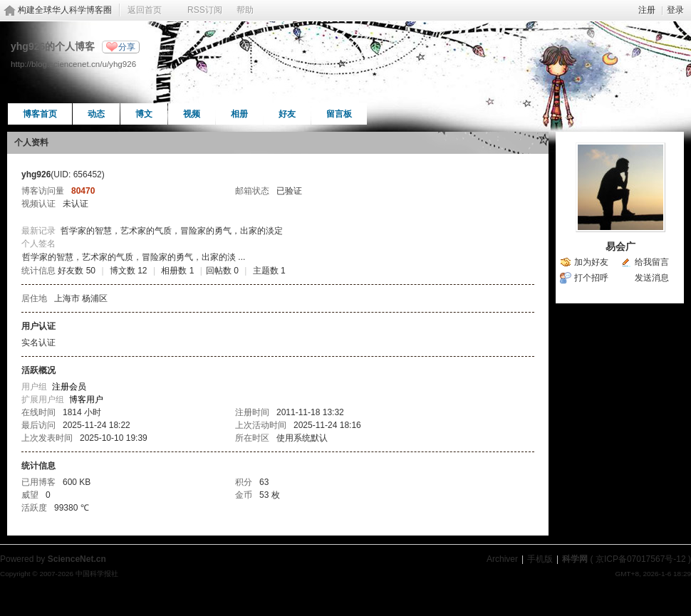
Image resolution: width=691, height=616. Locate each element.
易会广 (620, 246)
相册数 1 (177, 271)
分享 (127, 47)
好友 (287, 114)
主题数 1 (269, 271)
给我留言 (652, 262)
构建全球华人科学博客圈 (65, 10)
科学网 (575, 559)
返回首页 (145, 10)
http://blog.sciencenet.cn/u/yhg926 (73, 64)
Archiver (502, 559)
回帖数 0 (222, 271)
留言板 (339, 114)
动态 (96, 114)
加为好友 (591, 262)
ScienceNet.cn (77, 559)
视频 (192, 114)
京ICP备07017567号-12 (641, 559)
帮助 (245, 10)
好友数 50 (77, 271)
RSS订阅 (205, 10)
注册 (647, 10)
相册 (239, 114)
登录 (675, 10)
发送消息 (652, 278)
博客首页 (40, 114)
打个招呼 (591, 278)
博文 (144, 114)
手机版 (540, 559)
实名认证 (38, 343)
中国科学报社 (97, 574)
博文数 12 (129, 271)
